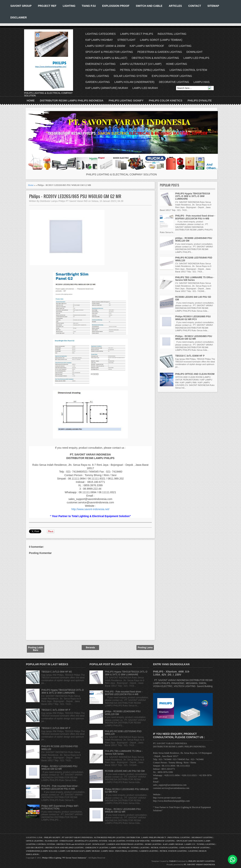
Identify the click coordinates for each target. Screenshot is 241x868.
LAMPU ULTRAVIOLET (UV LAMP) (141, 64)
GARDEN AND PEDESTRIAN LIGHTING (125, 844)
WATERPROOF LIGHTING (163, 841)
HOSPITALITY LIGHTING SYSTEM (91, 841)
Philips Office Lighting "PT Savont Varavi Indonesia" (64, 858)
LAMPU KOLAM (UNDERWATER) (134, 82)
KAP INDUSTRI (143, 841)
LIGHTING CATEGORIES (101, 34)
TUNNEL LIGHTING (97, 76)
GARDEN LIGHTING (98, 82)
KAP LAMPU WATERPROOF (147, 46)
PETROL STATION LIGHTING (165, 848)
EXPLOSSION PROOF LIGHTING (172, 76)
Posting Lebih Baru (35, 649)
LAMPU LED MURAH (145, 88)
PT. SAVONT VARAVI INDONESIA (199, 864)
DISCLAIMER (19, 17)
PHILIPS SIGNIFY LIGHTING (202, 861)
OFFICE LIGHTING (180, 46)
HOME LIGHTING (177, 64)
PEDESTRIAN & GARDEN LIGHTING (160, 52)
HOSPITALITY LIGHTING (101, 70)
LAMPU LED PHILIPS (196, 58)
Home (31, 101)
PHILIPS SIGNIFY (53, 837)
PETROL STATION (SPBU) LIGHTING (142, 70)
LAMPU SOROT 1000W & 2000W (105, 46)
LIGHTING (69, 6)
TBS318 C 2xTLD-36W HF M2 (57, 672)
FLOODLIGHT (51, 841)
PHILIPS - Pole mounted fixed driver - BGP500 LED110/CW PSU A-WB (195, 217)
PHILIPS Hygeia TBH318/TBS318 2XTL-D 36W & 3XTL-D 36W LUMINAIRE (193, 196)
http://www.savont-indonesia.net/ (90, 509)
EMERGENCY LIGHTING (101, 64)
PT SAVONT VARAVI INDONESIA (78, 837)
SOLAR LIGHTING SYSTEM (130, 76)
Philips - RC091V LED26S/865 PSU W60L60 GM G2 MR (75, 196)
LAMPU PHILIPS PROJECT (154, 837)
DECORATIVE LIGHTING (174, 82)
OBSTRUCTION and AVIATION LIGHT (74, 844)
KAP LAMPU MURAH (173, 844)
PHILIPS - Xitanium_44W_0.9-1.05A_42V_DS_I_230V (171, 673)
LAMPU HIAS (202, 82)
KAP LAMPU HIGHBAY (99, 40)
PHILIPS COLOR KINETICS (165, 101)
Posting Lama (145, 648)
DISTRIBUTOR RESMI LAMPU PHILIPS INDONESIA (72, 101)
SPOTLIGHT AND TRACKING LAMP (193, 841)
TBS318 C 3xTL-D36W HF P (190, 356)
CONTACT (195, 6)
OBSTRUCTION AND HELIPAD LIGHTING (64, 848)
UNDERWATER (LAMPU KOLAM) (42, 851)
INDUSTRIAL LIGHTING (172, 34)
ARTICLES (175, 6)
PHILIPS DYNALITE (200, 101)
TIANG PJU (89, 6)
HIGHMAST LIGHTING (202, 837)
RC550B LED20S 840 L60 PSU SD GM (125, 771)
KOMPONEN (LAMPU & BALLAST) (106, 58)
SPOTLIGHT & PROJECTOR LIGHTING (109, 52)
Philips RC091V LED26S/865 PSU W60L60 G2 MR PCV (193, 318)
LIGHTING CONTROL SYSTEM (188, 70)
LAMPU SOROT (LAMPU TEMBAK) (161, 40)
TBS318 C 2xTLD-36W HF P (56, 728)
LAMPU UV (190, 844)
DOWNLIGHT (194, 52)
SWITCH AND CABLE (149, 6)
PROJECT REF (47, 6)
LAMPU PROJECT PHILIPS (137, 34)
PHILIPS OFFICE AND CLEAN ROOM (195, 374)
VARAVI (173, 861)
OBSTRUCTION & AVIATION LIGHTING (155, 58)
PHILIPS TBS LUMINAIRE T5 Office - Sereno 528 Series (195, 279)
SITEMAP (213, 6)
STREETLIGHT (126, 40)
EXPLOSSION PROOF (116, 6)
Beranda (90, 648)
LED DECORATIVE (35, 848)
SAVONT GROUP (21, 6)
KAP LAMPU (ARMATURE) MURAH (107, 88)
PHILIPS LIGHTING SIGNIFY (126, 101)
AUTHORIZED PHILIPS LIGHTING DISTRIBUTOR (117, 837)
